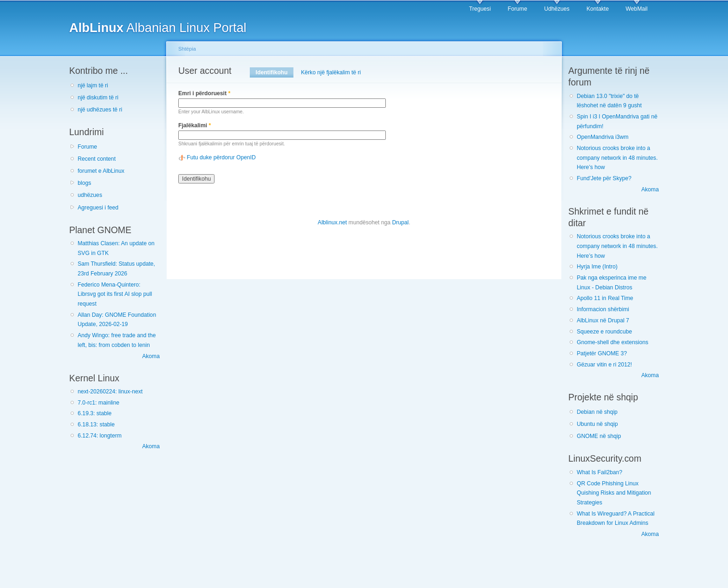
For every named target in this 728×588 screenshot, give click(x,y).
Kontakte (598, 9)
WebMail (637, 9)
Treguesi (480, 9)
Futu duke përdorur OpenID (221, 157)
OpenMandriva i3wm (602, 137)
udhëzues (90, 195)
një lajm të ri (93, 85)
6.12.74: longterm (100, 436)
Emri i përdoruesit (204, 93)
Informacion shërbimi (603, 309)
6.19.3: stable (94, 413)
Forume (518, 9)
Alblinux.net (332, 222)
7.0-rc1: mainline (98, 403)
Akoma (151, 356)
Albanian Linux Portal (158, 28)
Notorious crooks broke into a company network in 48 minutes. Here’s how (617, 158)
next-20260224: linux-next (110, 392)
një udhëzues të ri (100, 110)
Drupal (400, 222)
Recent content (97, 159)
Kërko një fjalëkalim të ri (331, 72)
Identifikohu (275, 72)
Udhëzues (557, 9)
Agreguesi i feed (98, 208)
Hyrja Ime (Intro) (597, 267)
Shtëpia (187, 49)
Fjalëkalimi (195, 125)
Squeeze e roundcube (604, 332)
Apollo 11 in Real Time (605, 298)
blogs (84, 183)
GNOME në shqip (599, 436)
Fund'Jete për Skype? (604, 178)
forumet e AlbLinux (101, 171)
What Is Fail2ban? (599, 472)
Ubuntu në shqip (597, 424)
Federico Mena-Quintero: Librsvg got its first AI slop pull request (115, 294)
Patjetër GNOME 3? (602, 353)
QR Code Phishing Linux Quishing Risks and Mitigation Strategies (614, 493)
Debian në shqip (597, 412)
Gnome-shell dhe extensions (612, 342)
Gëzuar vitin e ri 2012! (604, 365)
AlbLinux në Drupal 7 (603, 320)
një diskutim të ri (98, 98)
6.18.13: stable (96, 425)
